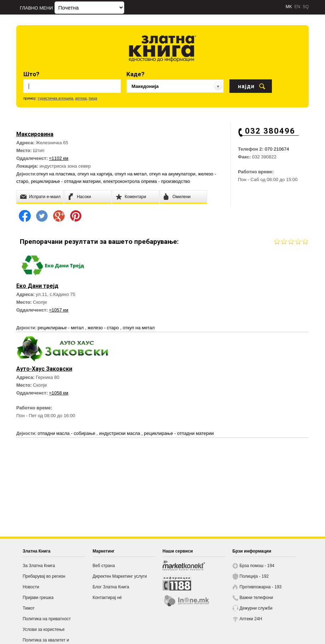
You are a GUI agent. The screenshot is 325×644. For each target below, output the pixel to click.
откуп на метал (131, 174)
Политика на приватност (47, 619)
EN (297, 7)
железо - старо (104, 328)
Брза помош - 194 (257, 566)
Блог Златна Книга (111, 587)
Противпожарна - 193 (261, 587)
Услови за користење (44, 629)
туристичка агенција (55, 98)
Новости (31, 587)
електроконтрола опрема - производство (147, 181)
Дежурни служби (256, 608)
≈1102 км (59, 158)
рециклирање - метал (61, 328)
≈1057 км (59, 310)
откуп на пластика (56, 174)
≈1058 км (59, 393)
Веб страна (104, 566)
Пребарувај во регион (44, 576)
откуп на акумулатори (172, 174)
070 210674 (277, 149)
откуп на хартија (95, 174)
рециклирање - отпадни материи (66, 181)
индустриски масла (120, 433)
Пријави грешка (38, 598)
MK (289, 7)
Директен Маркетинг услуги (119, 576)
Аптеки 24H (251, 619)
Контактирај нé (107, 598)
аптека (81, 98)
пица (93, 98)
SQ (306, 7)
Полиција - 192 (254, 576)
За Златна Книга (39, 566)
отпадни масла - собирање (67, 433)
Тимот (29, 608)
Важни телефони (256, 598)
